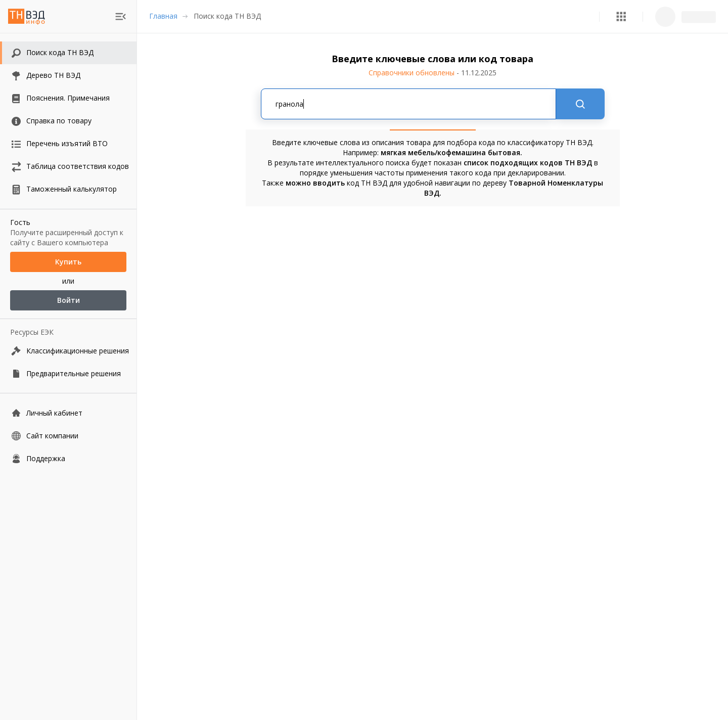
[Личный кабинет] (68, 413)
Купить (68, 262)
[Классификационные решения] (68, 351)
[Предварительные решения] (68, 373)
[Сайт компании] (68, 436)
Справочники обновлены (433, 73)
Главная (163, 16)
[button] (621, 16)
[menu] (121, 16)
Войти (68, 300)
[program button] (621, 16)
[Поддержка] (68, 458)
